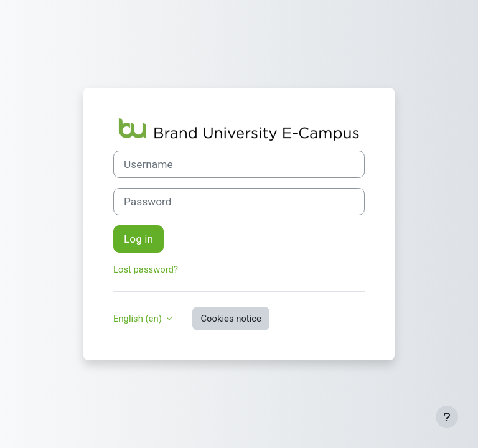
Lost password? (146, 269)
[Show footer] (447, 417)
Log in (138, 239)
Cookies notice (231, 319)
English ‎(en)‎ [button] (138, 319)
